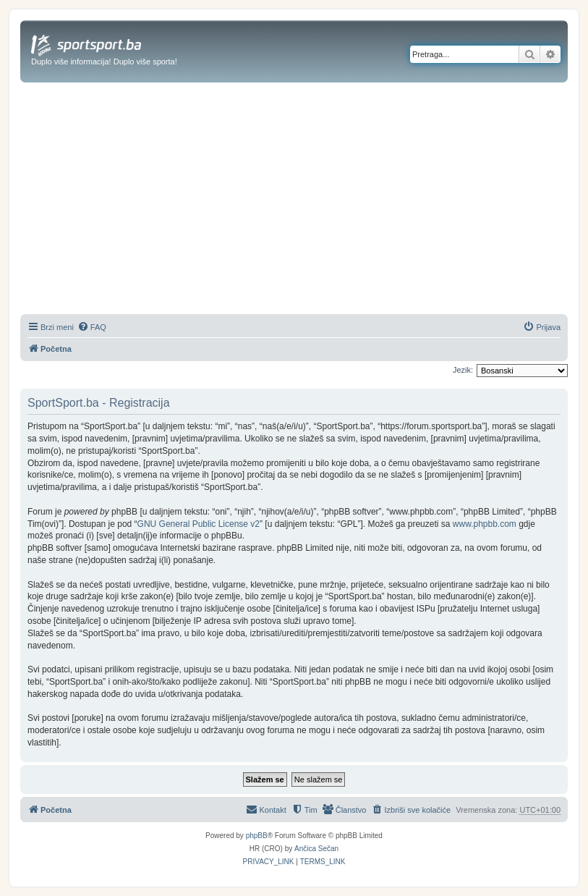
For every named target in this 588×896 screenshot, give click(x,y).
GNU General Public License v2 (199, 524)
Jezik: (463, 370)
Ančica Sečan (316, 849)
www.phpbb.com (485, 524)
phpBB (257, 836)
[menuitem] (92, 327)
